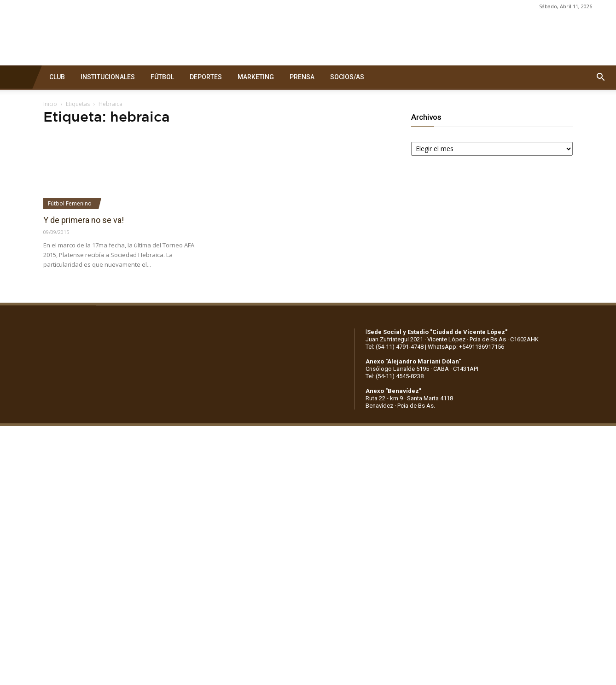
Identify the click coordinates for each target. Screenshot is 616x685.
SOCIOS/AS (347, 77)
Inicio (50, 104)
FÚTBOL (162, 77)
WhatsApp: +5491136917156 (466, 347)
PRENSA (302, 77)
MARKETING (256, 77)
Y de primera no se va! (84, 220)
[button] (600, 77)
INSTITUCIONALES (108, 77)
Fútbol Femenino (70, 203)
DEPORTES (206, 77)
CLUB (57, 77)
